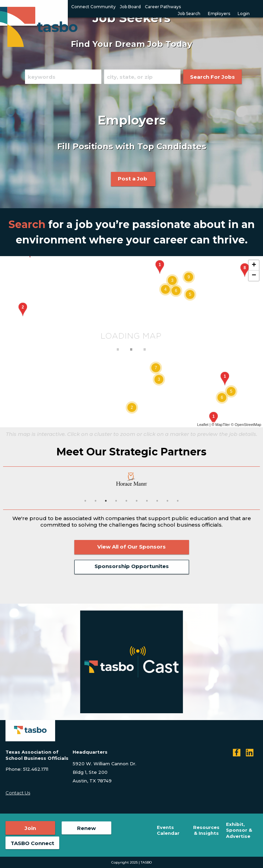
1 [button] (85, 501)
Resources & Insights (206, 830)
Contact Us (18, 793)
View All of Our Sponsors (131, 547)
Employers (219, 14)
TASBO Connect (32, 843)
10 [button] (178, 501)
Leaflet (203, 425)
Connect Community (93, 7)
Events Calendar (168, 830)
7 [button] (147, 501)
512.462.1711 (36, 769)
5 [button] (126, 501)
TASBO (146, 862)
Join (30, 828)
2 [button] (96, 501)
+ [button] (254, 265)
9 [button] (167, 501)
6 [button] (137, 501)
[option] (131, 479)
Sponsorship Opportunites (132, 566)
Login (244, 14)
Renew (86, 828)
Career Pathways (163, 7)
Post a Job (133, 179)
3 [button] (106, 501)
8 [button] (157, 501)
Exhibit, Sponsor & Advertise (239, 830)
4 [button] (116, 501)
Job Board (130, 7)
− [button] (254, 276)
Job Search (189, 14)
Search (27, 224)
